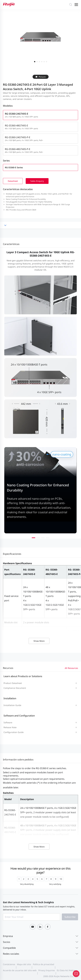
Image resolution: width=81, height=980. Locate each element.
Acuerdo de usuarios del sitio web (20, 970)
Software (8, 722)
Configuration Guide (14, 732)
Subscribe (70, 917)
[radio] (19, 879)
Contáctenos (9, 964)
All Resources (71, 668)
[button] (33, 538)
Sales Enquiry (37, 181)
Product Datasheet (13, 683)
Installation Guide (12, 705)
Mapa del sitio (24, 964)
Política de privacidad (44, 964)
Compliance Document (15, 688)
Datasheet (13, 181)
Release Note (10, 727)
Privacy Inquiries (47, 970)
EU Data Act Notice (66, 970)
